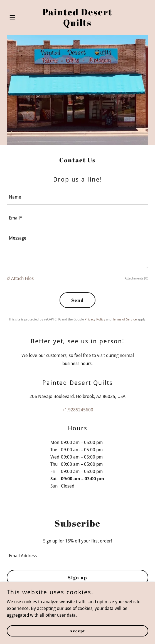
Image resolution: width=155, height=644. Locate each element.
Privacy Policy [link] (95, 319)
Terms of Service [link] (125, 319)
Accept (77, 631)
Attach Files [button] (22, 278)
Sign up (77, 578)
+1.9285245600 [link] (78, 410)
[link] (77, 24)
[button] (17, 17)
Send (77, 300)
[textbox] (77, 197)
